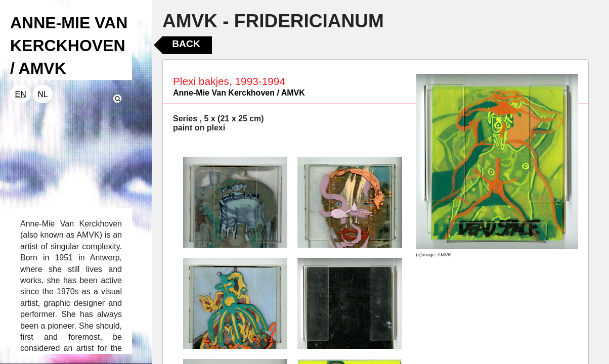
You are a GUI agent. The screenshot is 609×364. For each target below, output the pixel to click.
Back (186, 44)
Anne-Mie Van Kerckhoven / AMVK (239, 93)
